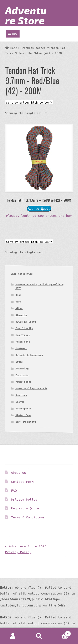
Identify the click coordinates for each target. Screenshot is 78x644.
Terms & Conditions (28, 517)
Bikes (19, 308)
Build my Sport (26, 322)
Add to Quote (39, 209)
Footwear (21, 348)
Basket (61, 633)
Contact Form (22, 482)
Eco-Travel (23, 335)
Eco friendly (24, 328)
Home (14, 48)
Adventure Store (26, 15)
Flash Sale (23, 342)
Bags (18, 295)
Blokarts (21, 315)
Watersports (23, 408)
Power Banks (23, 382)
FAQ (14, 490)
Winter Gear (23, 415)
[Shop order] (29, 102)
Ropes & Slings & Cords (31, 388)
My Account (13, 636)
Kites (19, 362)
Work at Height (26, 422)
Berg (18, 302)
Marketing (22, 368)
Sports (20, 402)
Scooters (21, 395)
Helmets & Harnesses (29, 355)
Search (39, 636)
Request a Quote (25, 508)
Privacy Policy (24, 499)
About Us (19, 473)
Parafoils (22, 375)
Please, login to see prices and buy (39, 216)
